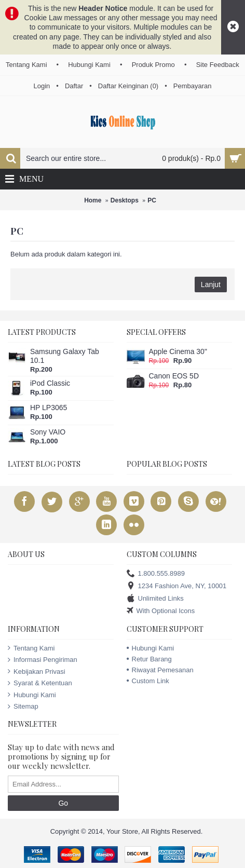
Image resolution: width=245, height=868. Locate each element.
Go (63, 803)
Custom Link (148, 681)
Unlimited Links (155, 599)
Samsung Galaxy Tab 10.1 (65, 356)
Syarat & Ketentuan (40, 683)
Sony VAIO (48, 432)
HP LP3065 (49, 408)
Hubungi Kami (32, 695)
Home (93, 200)
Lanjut (211, 284)
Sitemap (23, 707)
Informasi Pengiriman (43, 660)
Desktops (125, 200)
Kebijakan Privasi (37, 672)
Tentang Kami (31, 648)
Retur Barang (149, 659)
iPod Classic (50, 383)
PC (152, 200)
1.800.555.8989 (156, 574)
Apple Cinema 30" (178, 351)
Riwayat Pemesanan (160, 670)
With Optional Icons (161, 611)
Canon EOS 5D (174, 376)
